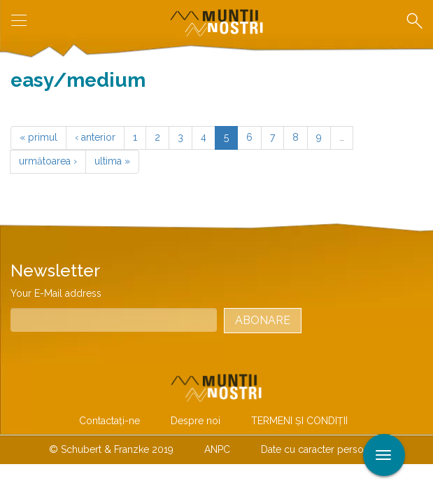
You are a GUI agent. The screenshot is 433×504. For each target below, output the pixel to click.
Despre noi (196, 421)
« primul (38, 137)
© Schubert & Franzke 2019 (111, 449)
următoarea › (48, 161)
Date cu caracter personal (319, 449)
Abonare (263, 320)
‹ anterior (95, 137)
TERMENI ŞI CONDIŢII (299, 421)
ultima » (112, 161)
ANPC (217, 449)
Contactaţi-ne (109, 421)
